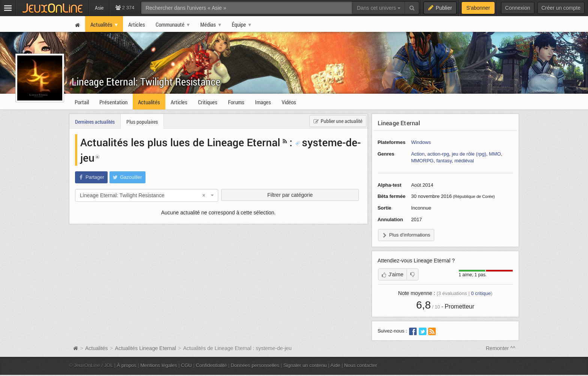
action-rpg (438, 154)
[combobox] (147, 195)
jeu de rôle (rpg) (469, 154)
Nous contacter (361, 365)
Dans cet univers (379, 8)
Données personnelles (255, 365)
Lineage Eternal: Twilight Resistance (146, 82)
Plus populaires (142, 122)
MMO (495, 154)
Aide (335, 365)
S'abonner (478, 8)
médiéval (464, 161)
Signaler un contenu (305, 365)
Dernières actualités (95, 122)
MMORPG (422, 161)
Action (418, 154)
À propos (127, 365)
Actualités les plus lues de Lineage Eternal (180, 142)
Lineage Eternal (399, 123)
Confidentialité (211, 365)
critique (481, 293)
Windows (421, 142)
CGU (187, 365)
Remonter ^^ (501, 348)
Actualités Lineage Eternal (146, 348)
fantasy (444, 161)
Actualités (97, 348)
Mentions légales (159, 365)
